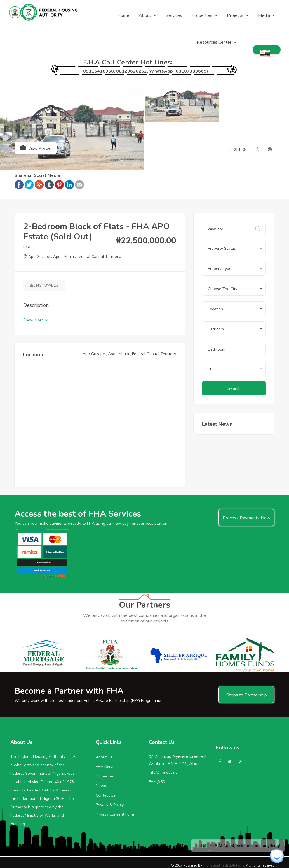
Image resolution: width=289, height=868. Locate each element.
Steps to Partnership (247, 695)
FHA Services (108, 767)
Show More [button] (36, 320)
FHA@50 (157, 782)
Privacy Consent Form (115, 814)
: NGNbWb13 (44, 285)
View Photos (36, 148)
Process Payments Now (246, 518)
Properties (105, 776)
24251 (238, 150)
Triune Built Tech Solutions (224, 865)
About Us (104, 757)
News (101, 786)
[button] (234, 248)
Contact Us (106, 795)
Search (234, 388)
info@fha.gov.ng (163, 772)
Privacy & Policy (110, 805)
